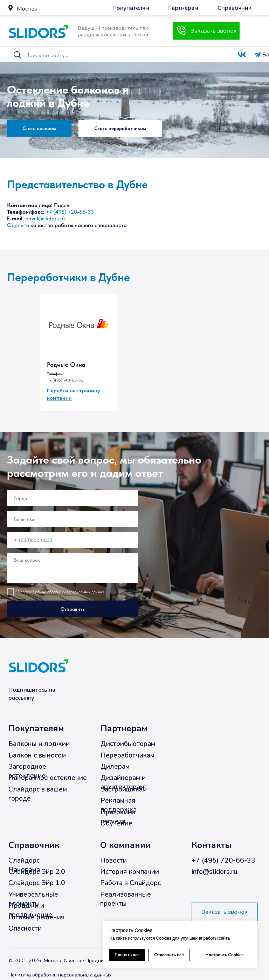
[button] (11, 8)
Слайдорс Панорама (24, 865)
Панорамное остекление (48, 778)
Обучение (116, 823)
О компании (125, 845)
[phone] (73, 540)
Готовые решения (37, 917)
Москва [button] (27, 9)
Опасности (25, 928)
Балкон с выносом (37, 755)
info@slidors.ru (214, 872)
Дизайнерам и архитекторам (123, 783)
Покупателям (36, 729)
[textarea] (73, 568)
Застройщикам (124, 789)
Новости (113, 861)
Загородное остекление (27, 771)
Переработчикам (127, 755)
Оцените (18, 225)
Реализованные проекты (126, 899)
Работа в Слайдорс (130, 883)
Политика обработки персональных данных (60, 975)
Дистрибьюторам (128, 744)
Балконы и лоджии (39, 744)
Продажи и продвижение (30, 910)
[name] (73, 519)
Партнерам (124, 729)
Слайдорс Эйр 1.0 (37, 883)
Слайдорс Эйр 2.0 (37, 872)
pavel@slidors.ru (45, 218)
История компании (130, 872)
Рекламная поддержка (119, 805)
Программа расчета (118, 817)
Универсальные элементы (33, 899)
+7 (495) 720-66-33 (70, 212)
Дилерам (115, 767)
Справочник (34, 845)
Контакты (212, 845)
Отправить (73, 609)
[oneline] (73, 498)
